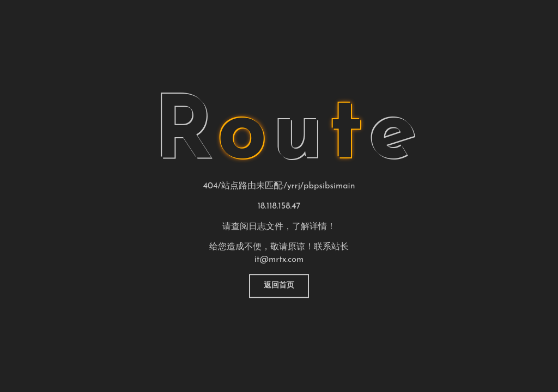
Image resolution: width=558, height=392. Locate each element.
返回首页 (279, 286)
